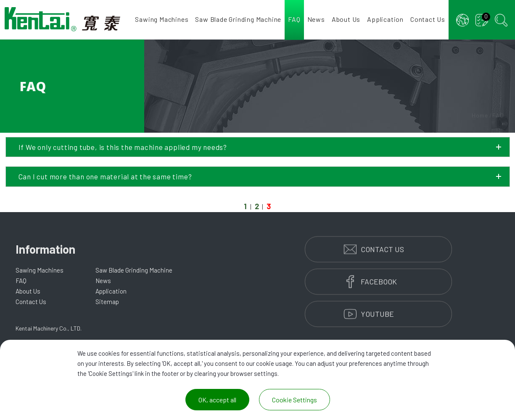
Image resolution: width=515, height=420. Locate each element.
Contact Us (428, 19)
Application (385, 19)
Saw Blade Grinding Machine (238, 19)
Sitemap (107, 302)
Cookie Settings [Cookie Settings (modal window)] (294, 400)
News (316, 19)
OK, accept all (217, 400)
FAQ (294, 19)
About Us (346, 19)
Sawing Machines (162, 19)
